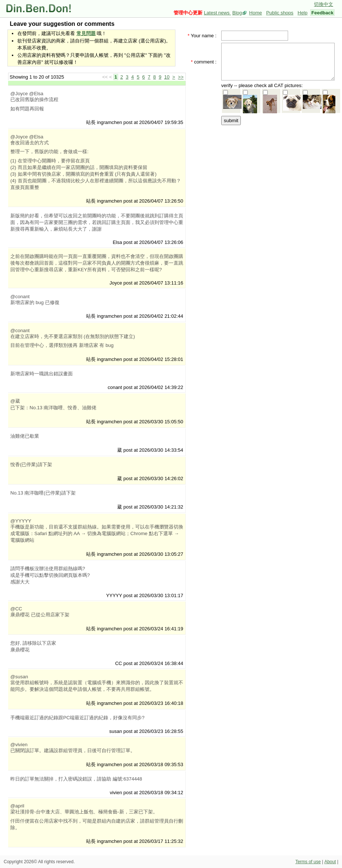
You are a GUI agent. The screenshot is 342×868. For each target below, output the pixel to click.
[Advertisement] (264, 163)
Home (256, 13)
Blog (237, 13)
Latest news (217, 13)
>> (181, 77)
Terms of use (308, 862)
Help (303, 13)
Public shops (280, 13)
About (330, 862)
